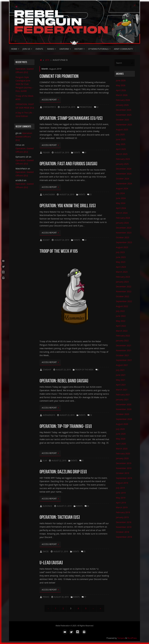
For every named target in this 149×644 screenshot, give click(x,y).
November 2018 (124, 527)
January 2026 (122, 105)
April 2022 (121, 326)
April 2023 (121, 267)
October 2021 (123, 355)
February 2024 (123, 218)
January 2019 (122, 517)
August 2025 (122, 129)
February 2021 (123, 395)
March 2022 (122, 331)
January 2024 (122, 223)
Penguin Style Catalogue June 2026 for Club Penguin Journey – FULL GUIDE (24, 84)
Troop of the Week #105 (59, 251)
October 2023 (123, 237)
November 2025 (124, 115)
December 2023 (124, 228)
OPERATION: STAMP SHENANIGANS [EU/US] (71, 118)
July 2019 (120, 488)
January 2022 (122, 341)
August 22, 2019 (59, 461)
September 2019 (124, 478)
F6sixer (46, 153)
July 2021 (120, 370)
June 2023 (121, 257)
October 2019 (123, 473)
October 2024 (123, 179)
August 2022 (122, 306)
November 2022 (124, 291)
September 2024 (124, 184)
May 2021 (121, 380)
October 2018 (123, 532)
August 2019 (122, 483)
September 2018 (124, 537)
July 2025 (120, 134)
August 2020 (122, 424)
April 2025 (121, 149)
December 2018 (124, 522)
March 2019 (122, 507)
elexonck (47, 506)
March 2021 (122, 390)
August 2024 (122, 188)
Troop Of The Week (84, 370)
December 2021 (124, 345)
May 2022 (121, 321)
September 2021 (124, 360)
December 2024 (124, 169)
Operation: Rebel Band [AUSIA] (64, 381)
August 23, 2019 (63, 370)
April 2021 (121, 385)
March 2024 (122, 213)
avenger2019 (49, 415)
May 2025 (121, 144)
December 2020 (124, 404)
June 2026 (121, 80)
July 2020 (120, 429)
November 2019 (124, 468)
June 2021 (121, 375)
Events (77, 153)
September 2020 (124, 419)
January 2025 (122, 164)
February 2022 (123, 336)
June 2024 (121, 198)
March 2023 (122, 272)
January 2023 (122, 282)
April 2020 (121, 444)
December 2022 (124, 286)
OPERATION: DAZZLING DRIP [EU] (63, 472)
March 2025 (122, 154)
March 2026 (122, 95)
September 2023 (124, 242)
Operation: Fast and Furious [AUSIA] (68, 164)
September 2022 (124, 301)
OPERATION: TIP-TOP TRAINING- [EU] (66, 426)
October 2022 (123, 296)
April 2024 (121, 208)
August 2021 (122, 365)
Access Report (51, 100)
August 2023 (122, 247)
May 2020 (121, 439)
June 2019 (121, 493)
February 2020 (123, 454)
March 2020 (122, 449)
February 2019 (123, 512)
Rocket (46, 240)
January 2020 (122, 458)
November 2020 (124, 409)
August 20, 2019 (61, 597)
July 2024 (120, 193)
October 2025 (123, 120)
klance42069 (49, 195)
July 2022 (120, 311)
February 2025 (123, 159)
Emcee (46, 552)
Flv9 (45, 461)
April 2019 (121, 503)
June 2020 (121, 434)
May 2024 (121, 203)
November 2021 (124, 350)
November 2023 (124, 233)
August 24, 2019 (68, 107)
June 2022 (121, 316)
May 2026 (121, 85)
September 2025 (124, 125)
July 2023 (120, 252)
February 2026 (123, 100)
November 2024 (124, 174)
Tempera (121, 638)
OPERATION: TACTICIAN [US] (60, 517)
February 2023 (123, 277)
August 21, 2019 (64, 506)
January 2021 (122, 399)
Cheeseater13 (49, 107)
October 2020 (123, 414)
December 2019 (124, 463)
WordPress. (132, 638)
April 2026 (121, 90)
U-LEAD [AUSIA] (51, 563)
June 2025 (121, 139)
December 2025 (124, 110)
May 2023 (121, 262)
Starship (47, 370)
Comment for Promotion (59, 76)
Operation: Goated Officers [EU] (24, 137)
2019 (47, 60)
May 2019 (121, 498)
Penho (46, 597)
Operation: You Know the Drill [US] (68, 206)
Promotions (86, 107)
